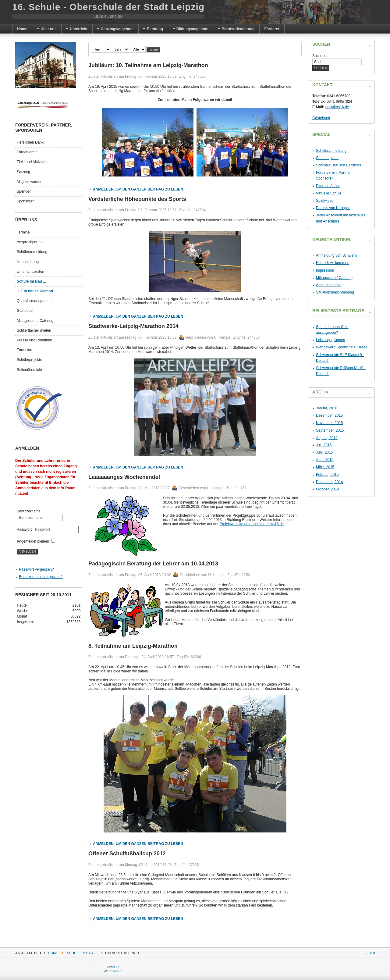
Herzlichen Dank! (31, 142)
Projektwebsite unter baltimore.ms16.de (252, 524)
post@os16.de (337, 107)
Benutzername (29, 511)
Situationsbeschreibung (335, 292)
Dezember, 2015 (329, 415)
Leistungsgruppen (330, 340)
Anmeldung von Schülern (336, 255)
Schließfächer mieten (34, 330)
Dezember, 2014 (329, 482)
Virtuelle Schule (329, 193)
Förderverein (27, 152)
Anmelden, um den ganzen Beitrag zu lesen (138, 189)
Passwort (25, 529)
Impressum (325, 270)
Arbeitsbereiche (329, 285)
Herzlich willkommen (333, 263)
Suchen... (320, 56)
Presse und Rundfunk (34, 340)
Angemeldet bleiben (33, 541)
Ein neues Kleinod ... (39, 291)
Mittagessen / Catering (35, 321)
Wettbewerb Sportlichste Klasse (342, 347)
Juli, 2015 (324, 445)
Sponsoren (26, 201)
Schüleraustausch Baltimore (339, 165)
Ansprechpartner (30, 242)
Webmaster (112, 971)
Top (373, 953)
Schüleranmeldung (32, 252)
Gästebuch (26, 311)
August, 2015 (327, 438)
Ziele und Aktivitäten (33, 162)
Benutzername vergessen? (41, 577)
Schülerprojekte (29, 360)
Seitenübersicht (29, 370)
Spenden (24, 191)
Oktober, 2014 (327, 489)
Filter (153, 50)
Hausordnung (28, 262)
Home (53, 953)
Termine (23, 232)
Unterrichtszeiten (30, 272)
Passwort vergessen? (36, 569)
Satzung (23, 172)
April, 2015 (325, 460)
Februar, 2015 (327, 475)
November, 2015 (329, 423)
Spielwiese (325, 201)
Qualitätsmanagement (35, 301)
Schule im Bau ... (31, 281)
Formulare (25, 350)
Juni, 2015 (324, 452)
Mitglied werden (30, 182)
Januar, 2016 (326, 408)
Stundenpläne (327, 158)
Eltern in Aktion (328, 186)
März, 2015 (325, 467)
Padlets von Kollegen (333, 208)
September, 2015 (330, 430)
